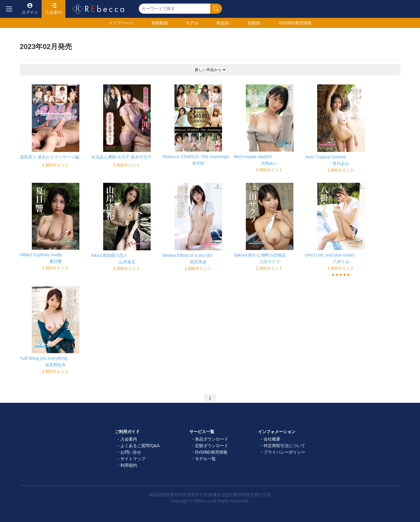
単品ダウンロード (212, 439)
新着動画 (160, 23)
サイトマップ (133, 459)
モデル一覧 (205, 459)
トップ (121, 23)
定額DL (254, 23)
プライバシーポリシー (284, 452)
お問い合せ (131, 452)
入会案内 (54, 9)
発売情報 (295, 23)
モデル (192, 23)
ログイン (30, 9)
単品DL (223, 23)
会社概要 (272, 439)
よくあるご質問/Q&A (140, 446)
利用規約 (129, 465)
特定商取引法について (284, 446)
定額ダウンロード (212, 446)
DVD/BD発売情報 (211, 452)
